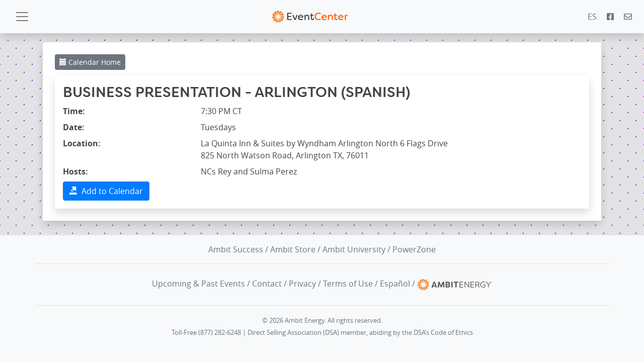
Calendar (90, 62)
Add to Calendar (106, 191)
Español (395, 284)
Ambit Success (236, 249)
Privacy (302, 284)
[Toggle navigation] (22, 17)
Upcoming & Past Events (198, 284)
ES (592, 17)
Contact (267, 284)
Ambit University (354, 249)
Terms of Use (348, 284)
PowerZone (414, 249)
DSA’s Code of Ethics (443, 333)
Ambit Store (293, 249)
